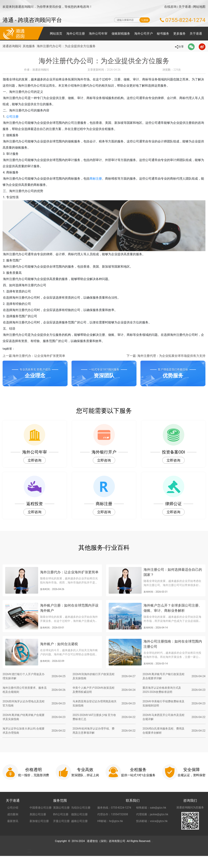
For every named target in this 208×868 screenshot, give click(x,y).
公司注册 (18, 117)
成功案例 (13, 814)
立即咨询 (35, 460)
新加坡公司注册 (39, 821)
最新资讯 (13, 821)
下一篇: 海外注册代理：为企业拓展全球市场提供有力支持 (166, 356)
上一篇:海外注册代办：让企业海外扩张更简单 (34, 356)
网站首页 (56, 33)
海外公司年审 (98, 33)
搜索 (145, 20)
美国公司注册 (38, 814)
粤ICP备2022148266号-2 (152, 841)
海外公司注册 (76, 33)
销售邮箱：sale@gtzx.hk (151, 808)
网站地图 (199, 7)
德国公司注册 (79, 814)
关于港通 (185, 7)
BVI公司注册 (61, 814)
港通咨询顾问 (12, 46)
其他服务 (30, 46)
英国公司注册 (61, 808)
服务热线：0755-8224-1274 (114, 808)
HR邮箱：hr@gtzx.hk (110, 821)
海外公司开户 (144, 33)
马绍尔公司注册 (81, 808)
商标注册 (102, 179)
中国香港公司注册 (41, 808)
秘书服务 (163, 33)
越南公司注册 (79, 821)
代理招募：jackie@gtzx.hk (152, 814)
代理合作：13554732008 (113, 814)
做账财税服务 (121, 33)
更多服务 (179, 33)
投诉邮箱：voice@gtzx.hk (152, 821)
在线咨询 (170, 7)
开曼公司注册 (61, 821)
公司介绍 (13, 808)
